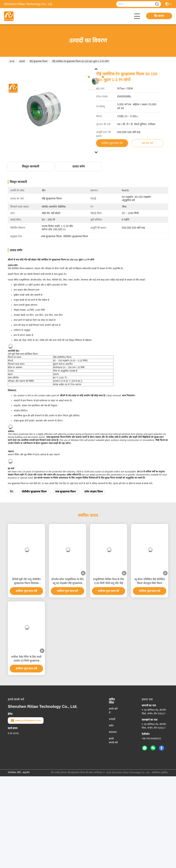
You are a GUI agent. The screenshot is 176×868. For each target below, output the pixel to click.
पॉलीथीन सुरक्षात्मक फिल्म (34, 492)
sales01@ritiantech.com (26, 720)
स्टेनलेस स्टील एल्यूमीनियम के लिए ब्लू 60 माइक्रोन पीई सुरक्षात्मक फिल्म (68, 582)
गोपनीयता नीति (14, 772)
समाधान (113, 732)
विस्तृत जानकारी (31, 166)
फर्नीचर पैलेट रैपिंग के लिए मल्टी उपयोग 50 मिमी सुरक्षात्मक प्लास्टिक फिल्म (26, 659)
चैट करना (159, 16)
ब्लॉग (111, 726)
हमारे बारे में (113, 711)
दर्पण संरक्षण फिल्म (94, 492)
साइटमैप (26, 772)
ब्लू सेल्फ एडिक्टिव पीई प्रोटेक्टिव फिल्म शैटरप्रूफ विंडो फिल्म (150, 581)
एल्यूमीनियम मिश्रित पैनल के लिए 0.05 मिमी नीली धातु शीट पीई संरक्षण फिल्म (109, 582)
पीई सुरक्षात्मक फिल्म (38, 61)
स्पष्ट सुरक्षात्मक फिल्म (66, 492)
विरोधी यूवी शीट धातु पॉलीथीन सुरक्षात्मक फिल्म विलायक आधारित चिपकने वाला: (26, 582)
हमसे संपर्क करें (113, 741)
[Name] (157, 4)
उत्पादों (22, 61)
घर (12, 61)
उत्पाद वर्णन (79, 166)
